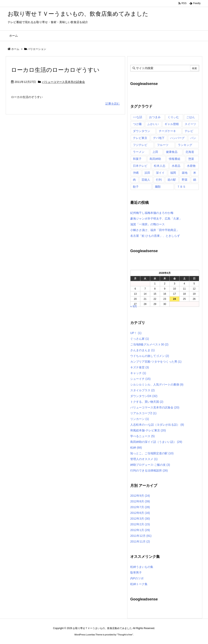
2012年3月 (140, 519)
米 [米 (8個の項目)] (195, 173)
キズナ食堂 (140, 367)
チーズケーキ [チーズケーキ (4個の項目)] (167, 131)
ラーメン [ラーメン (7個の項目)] (139, 152)
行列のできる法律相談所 (149, 470)
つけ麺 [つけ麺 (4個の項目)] (137, 124)
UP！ (136, 333)
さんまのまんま (142, 350)
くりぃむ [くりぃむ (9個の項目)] (173, 117)
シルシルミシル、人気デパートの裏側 (157, 385)
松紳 (136, 448)
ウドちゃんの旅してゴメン (150, 356)
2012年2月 (140, 524)
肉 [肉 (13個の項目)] (134, 180)
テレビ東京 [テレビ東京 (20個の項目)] (140, 138)
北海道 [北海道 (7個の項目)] (190, 152)
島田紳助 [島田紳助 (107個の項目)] (155, 159)
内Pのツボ (137, 578)
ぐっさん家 (140, 339)
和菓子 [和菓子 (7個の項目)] (137, 159)
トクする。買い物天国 (147, 402)
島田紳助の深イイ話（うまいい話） (156, 442)
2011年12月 (141, 536)
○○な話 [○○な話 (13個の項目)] (138, 117)
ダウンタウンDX (144, 396)
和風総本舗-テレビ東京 (148, 430)
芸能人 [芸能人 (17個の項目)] (146, 180)
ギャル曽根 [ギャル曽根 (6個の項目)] (172, 124)
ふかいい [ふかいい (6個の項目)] (153, 124)
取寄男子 (136, 573)
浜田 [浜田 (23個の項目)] (147, 173)
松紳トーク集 (139, 584)
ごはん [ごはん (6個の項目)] (191, 117)
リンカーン (140, 419)
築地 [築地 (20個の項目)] (185, 173)
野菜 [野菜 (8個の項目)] (185, 180)
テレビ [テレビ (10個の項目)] (189, 131)
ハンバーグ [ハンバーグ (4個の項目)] (177, 138)
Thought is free (125, 635)
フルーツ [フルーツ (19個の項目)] (163, 145)
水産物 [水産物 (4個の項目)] (191, 166)
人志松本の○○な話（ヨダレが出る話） (157, 425)
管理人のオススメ (144, 459)
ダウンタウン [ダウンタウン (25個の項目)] (142, 131)
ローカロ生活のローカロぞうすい (55, 70)
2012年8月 (140, 501)
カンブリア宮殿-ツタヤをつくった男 (156, 362)
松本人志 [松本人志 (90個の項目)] (160, 166)
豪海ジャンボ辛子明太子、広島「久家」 (156, 219)
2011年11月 (140, 541)
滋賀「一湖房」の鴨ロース (147, 224)
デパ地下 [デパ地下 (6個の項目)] (159, 138)
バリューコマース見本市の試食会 (63, 82)
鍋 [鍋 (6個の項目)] (195, 180)
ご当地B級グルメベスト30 (149, 344)
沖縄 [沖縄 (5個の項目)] (136, 173)
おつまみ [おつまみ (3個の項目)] (155, 117)
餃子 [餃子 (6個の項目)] (136, 187)
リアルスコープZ (143, 413)
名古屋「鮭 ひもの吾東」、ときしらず (155, 236)
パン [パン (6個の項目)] (193, 138)
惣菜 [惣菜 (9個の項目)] (191, 159)
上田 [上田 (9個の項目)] (155, 152)
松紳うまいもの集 (142, 567)
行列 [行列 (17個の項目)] (159, 180)
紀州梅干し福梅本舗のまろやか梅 (152, 213)
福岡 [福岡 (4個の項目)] (173, 173)
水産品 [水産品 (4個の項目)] (176, 166)
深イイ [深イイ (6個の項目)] (160, 173)
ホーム (15, 49)
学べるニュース (142, 436)
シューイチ (140, 379)
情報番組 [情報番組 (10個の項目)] (175, 159)
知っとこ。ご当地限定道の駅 (152, 453)
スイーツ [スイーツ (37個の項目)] (190, 124)
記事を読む (113, 104)
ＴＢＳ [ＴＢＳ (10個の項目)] (181, 187)
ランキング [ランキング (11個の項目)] (185, 145)
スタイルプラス (142, 390)
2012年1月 (140, 530)
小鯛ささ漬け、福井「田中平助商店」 (155, 230)
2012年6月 (140, 513)
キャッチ (138, 373)
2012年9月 (140, 496)
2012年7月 (140, 507)
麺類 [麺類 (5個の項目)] (158, 187)
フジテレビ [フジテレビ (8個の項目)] (140, 145)
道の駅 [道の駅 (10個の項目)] (172, 180)
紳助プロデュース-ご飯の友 (150, 465)
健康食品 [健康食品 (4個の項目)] (172, 152)
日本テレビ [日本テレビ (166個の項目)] (140, 166)
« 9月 (134, 306)
